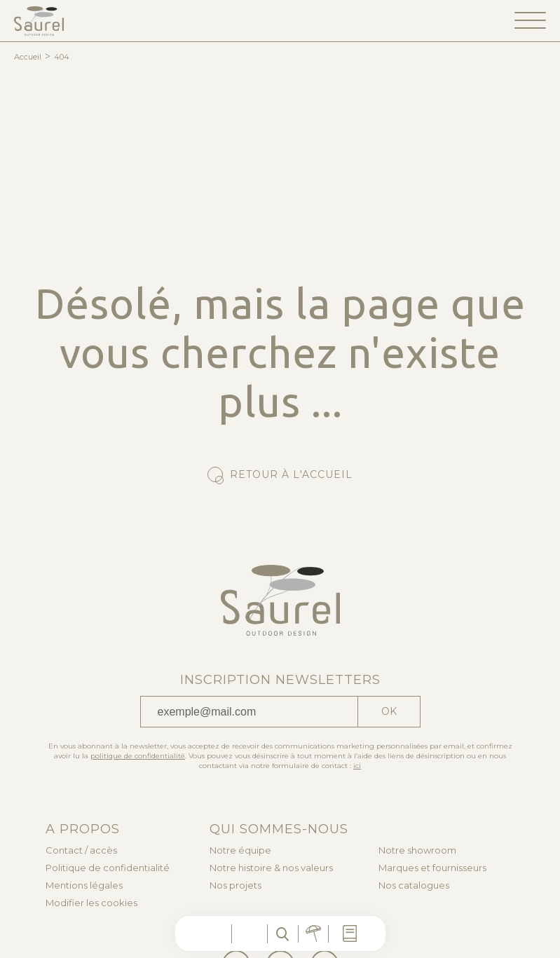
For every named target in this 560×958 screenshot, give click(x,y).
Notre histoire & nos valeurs (271, 868)
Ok (389, 711)
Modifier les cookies (91, 903)
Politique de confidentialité (108, 868)
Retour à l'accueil (291, 474)
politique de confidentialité (138, 756)
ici (357, 766)
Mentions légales (84, 885)
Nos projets (235, 885)
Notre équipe (240, 850)
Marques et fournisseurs (432, 868)
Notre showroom (417, 850)
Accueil (28, 57)
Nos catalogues (414, 885)
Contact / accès (81, 850)
